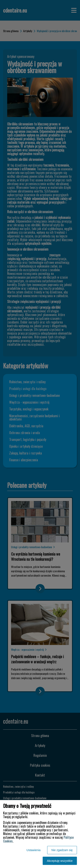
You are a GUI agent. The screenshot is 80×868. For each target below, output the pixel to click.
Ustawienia (33, 850)
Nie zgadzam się (62, 850)
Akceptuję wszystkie (60, 861)
